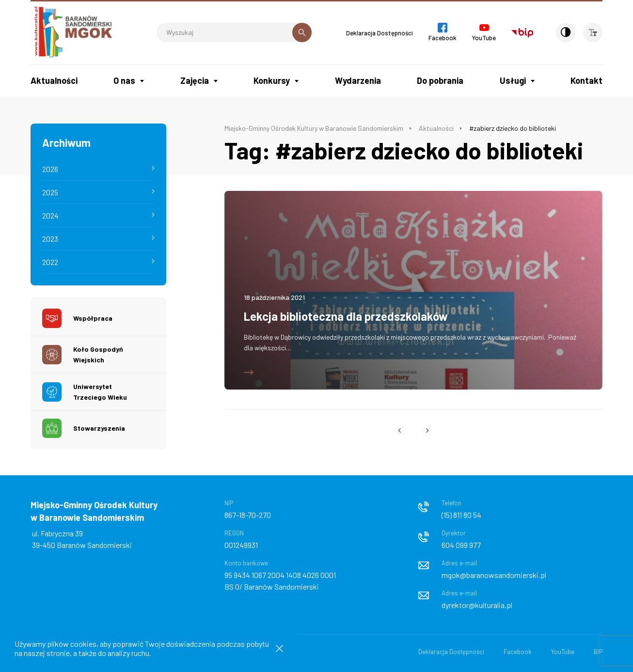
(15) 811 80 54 (461, 515)
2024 (50, 215)
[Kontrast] (566, 32)
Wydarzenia (358, 80)
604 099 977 (461, 545)
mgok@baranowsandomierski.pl (494, 575)
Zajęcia (195, 80)
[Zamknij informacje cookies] (279, 649)
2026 (50, 169)
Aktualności (54, 80)
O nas (124, 80)
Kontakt (586, 80)
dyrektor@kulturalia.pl (477, 605)
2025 (50, 192)
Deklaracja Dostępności (380, 33)
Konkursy (272, 80)
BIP (598, 652)
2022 (50, 262)
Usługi (513, 80)
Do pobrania (440, 80)
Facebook (518, 652)
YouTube (563, 652)
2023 (50, 239)
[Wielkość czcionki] (593, 32)
